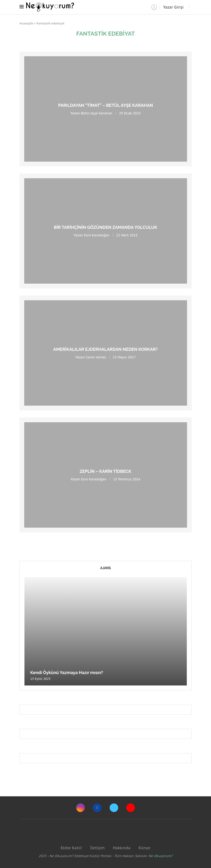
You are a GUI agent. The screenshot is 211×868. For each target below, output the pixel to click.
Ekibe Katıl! (71, 848)
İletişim (97, 848)
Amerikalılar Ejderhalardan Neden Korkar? (105, 349)
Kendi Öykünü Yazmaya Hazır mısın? (67, 673)
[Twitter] (114, 808)
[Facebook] (97, 808)
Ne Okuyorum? (161, 856)
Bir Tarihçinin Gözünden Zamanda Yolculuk (106, 227)
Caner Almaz (96, 357)
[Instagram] (80, 808)
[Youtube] (131, 808)
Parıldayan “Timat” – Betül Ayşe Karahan (106, 105)
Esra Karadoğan (97, 235)
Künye (144, 848)
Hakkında (122, 848)
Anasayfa (26, 23)
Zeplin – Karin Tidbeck (105, 471)
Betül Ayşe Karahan (97, 113)
